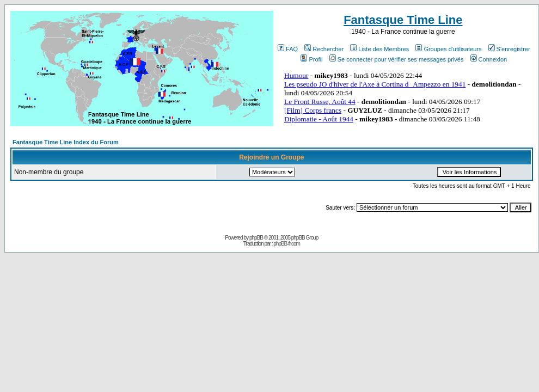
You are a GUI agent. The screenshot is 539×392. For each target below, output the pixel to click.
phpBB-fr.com (287, 244)
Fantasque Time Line (403, 20)
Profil (311, 59)
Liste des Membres (379, 49)
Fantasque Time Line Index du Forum (66, 142)
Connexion (489, 59)
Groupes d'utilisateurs (448, 49)
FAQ (288, 49)
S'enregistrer (509, 49)
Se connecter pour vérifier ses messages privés (397, 59)
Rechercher (324, 49)
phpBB (256, 238)
